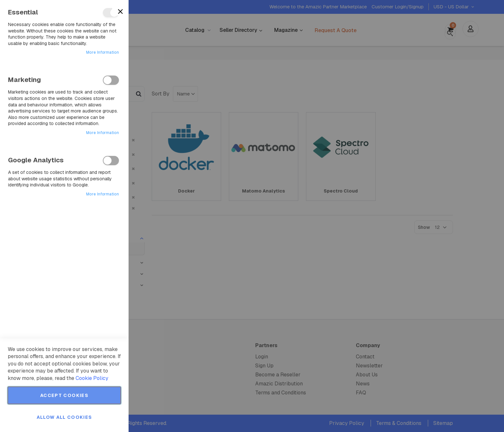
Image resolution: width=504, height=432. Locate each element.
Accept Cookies (64, 395)
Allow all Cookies (64, 417)
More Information (103, 52)
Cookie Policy (92, 378)
